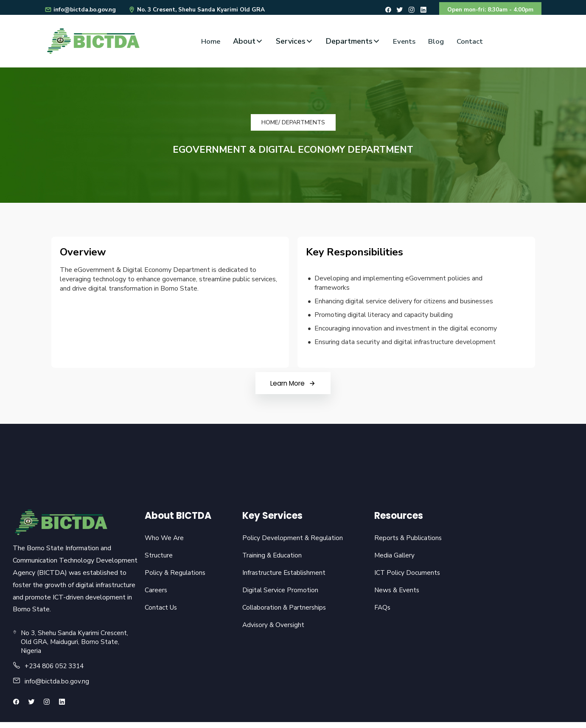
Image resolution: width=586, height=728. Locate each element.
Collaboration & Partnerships (283, 613)
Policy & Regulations (176, 577)
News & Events (396, 595)
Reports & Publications (407, 542)
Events (403, 43)
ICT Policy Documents (406, 577)
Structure (159, 560)
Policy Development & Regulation (292, 542)
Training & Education (271, 560)
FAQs (381, 613)
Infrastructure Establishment (283, 577)
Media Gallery (393, 560)
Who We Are (165, 542)
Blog (436, 43)
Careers (156, 595)
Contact (472, 43)
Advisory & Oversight (272, 631)
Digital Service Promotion (279, 595)
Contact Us (161, 613)
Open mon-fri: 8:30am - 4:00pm (488, 10)
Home (208, 43)
